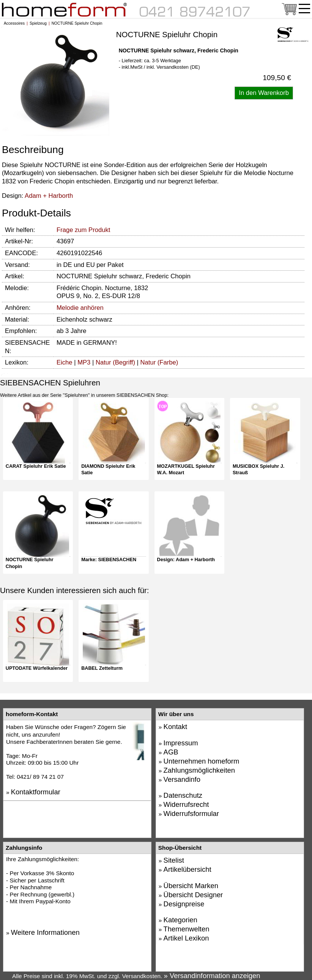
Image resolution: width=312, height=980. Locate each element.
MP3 (84, 362)
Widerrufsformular (191, 814)
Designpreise (184, 904)
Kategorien (180, 920)
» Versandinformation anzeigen (212, 976)
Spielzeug (38, 23)
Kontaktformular (36, 792)
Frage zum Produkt (83, 230)
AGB (171, 752)
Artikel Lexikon (186, 938)
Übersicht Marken (191, 886)
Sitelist (174, 860)
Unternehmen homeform (202, 761)
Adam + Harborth (49, 196)
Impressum (181, 743)
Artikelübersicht (188, 869)
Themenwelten (187, 929)
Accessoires (14, 23)
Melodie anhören (80, 308)
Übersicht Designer (193, 895)
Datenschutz (183, 795)
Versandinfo (182, 779)
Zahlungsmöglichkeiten (199, 770)
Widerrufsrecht (186, 804)
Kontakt (175, 727)
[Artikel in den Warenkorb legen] (264, 93)
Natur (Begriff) (115, 362)
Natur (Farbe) (159, 362)
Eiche (65, 362)
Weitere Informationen (45, 932)
